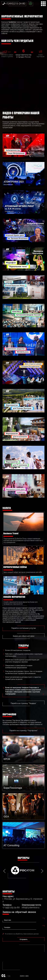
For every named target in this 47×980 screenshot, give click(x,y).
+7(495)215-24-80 (15, 4)
